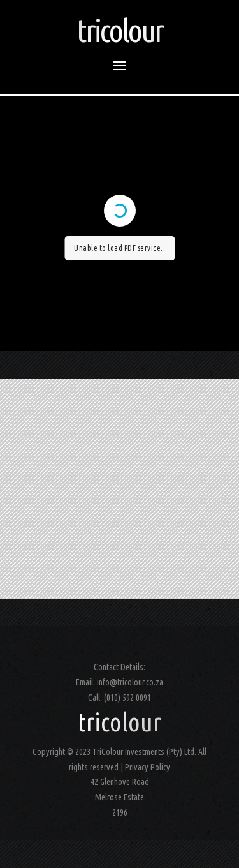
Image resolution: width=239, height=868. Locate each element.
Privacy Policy (148, 767)
